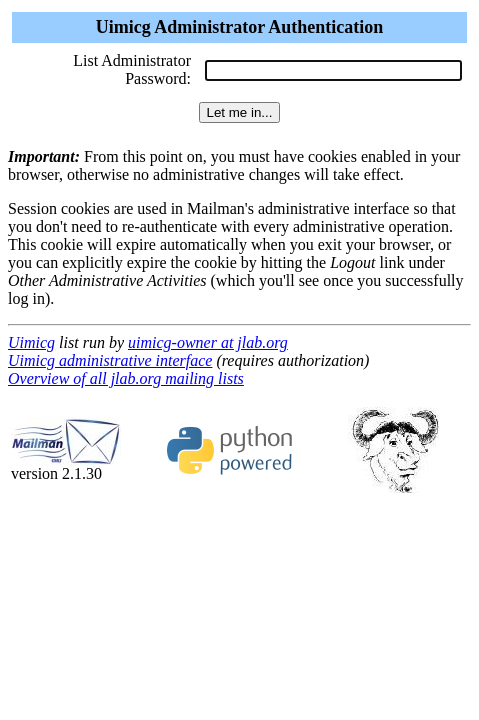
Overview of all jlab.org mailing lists (126, 378)
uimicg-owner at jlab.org (208, 342)
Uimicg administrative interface (110, 360)
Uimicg (31, 342)
